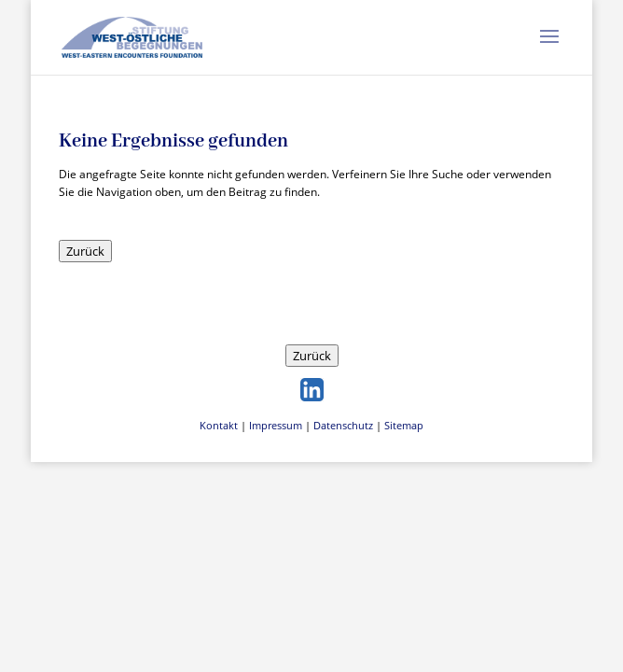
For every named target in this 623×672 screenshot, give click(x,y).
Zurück (85, 251)
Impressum (276, 425)
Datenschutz (343, 425)
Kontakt (219, 425)
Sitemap (404, 425)
